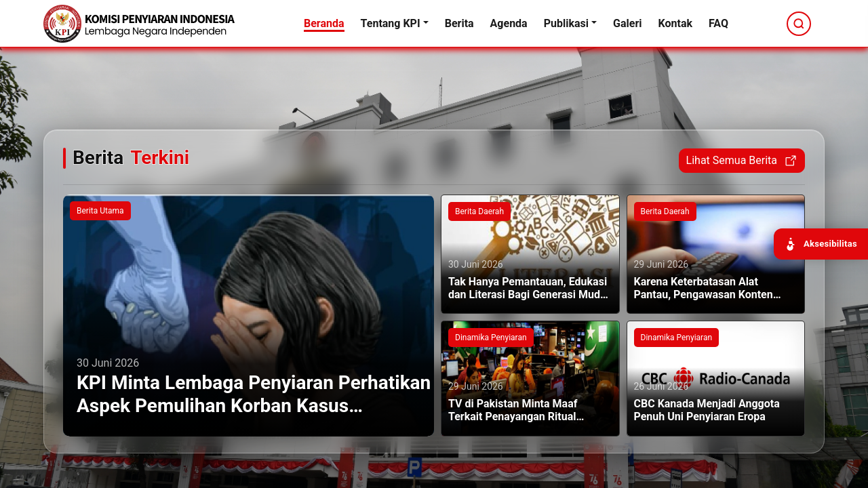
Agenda (509, 23)
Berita (459, 23)
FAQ (718, 23)
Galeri (627, 23)
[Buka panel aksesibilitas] (821, 244)
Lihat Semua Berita (742, 161)
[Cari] (799, 24)
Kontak (675, 23)
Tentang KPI (391, 23)
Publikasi (566, 23)
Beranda (324, 23)
